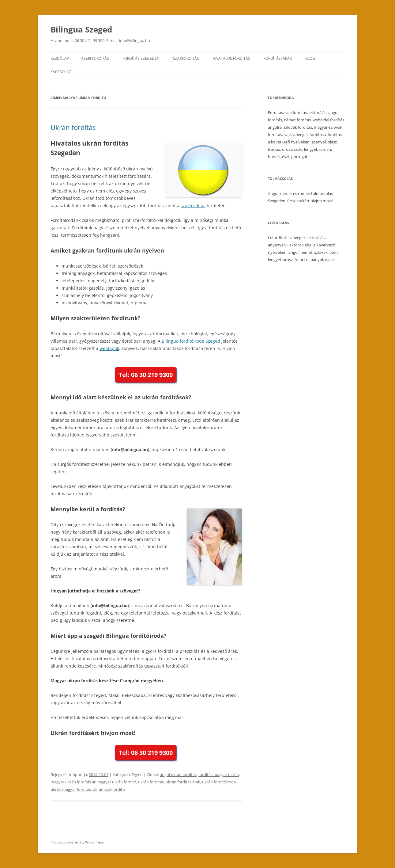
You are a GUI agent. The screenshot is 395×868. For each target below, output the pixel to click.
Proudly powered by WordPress (77, 842)
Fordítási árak (278, 58)
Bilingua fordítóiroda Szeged (191, 341)
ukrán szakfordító (109, 789)
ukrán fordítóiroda (219, 782)
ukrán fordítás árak (183, 782)
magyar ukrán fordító (117, 782)
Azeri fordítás (95, 58)
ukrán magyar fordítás (71, 789)
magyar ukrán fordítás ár (73, 782)
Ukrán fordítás (73, 127)
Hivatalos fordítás (231, 58)
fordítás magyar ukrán (219, 775)
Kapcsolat (61, 72)
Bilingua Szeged (81, 29)
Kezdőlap (60, 58)
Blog (310, 58)
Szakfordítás (186, 58)
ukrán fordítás (151, 782)
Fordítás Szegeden (141, 58)
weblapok (109, 348)
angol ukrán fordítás (178, 775)
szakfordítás (193, 206)
